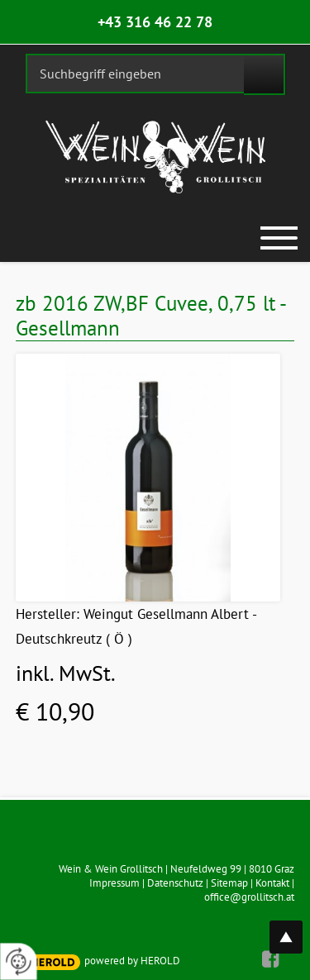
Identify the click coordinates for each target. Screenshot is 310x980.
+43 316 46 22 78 (155, 22)
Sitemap (229, 883)
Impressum (114, 883)
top (295, 928)
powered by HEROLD (132, 961)
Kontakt (272, 883)
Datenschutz (175, 883)
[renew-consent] (19, 961)
